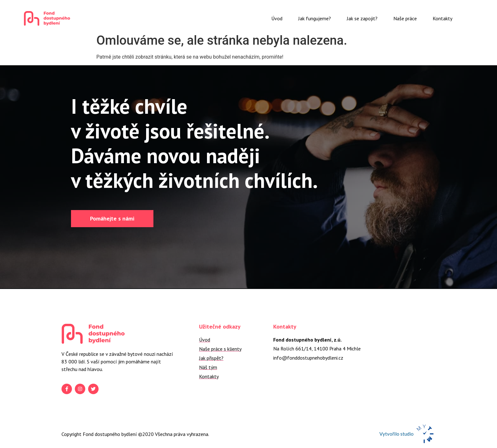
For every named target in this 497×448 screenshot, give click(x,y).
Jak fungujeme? (315, 18)
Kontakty (442, 18)
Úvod (277, 18)
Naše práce (405, 18)
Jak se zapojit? (362, 18)
